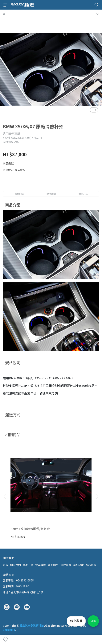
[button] (97, 497)
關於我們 (15, 565)
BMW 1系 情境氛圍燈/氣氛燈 (30, 529)
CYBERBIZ (9, 629)
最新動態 (53, 565)
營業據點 (41, 565)
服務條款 (91, 565)
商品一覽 (28, 565)
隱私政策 (78, 565)
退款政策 (66, 565)
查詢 (6, 565)
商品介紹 (19, 194)
